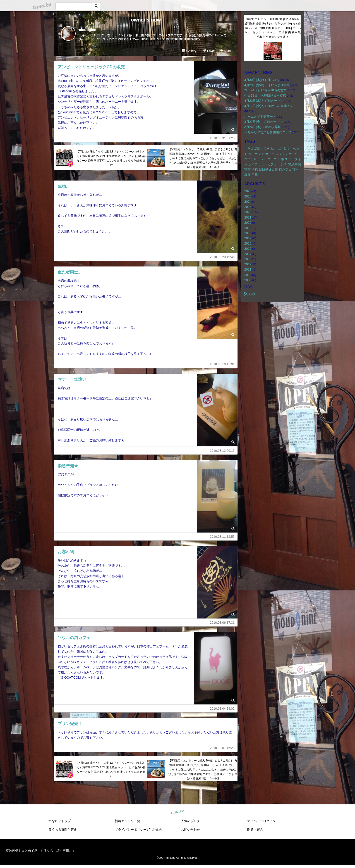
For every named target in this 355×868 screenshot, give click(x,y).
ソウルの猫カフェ (74, 638)
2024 (248, 202)
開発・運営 (255, 830)
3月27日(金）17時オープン (264, 122)
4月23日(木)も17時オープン (264, 101)
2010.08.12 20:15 (222, 451)
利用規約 (155, 830)
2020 (248, 223)
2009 (248, 280)
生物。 (64, 186)
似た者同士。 (70, 272)
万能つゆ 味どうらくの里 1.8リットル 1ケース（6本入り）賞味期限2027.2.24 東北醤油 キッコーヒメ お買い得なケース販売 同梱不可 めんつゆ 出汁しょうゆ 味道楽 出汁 (111, 158)
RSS (250, 294)
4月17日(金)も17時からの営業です (269, 106)
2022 (248, 212)
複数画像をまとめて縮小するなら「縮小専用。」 (41, 851)
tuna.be (177, 812)
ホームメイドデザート (260, 117)
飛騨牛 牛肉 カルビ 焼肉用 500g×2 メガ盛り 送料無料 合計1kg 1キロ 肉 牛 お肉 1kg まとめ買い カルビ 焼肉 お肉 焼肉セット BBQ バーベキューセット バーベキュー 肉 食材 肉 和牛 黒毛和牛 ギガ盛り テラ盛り (272, 28)
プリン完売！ (70, 724)
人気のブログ (190, 821)
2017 (248, 238)
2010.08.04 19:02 (222, 709)
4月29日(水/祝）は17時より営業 (267, 85)
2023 (248, 207)
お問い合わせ (190, 830)
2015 (248, 249)
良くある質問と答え (63, 830)
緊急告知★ (68, 466)
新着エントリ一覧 (127, 821)
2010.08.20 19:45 (222, 257)
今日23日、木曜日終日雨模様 (265, 95)
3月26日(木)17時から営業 (262, 127)
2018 (248, 233)
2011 (248, 269)
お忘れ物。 (68, 552)
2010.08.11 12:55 (222, 537)
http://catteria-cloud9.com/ (183, 39)
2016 (248, 243)
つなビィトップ (60, 821)
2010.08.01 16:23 (222, 748)
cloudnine (88, 30)
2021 (248, 217)
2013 (248, 259)
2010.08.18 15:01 (222, 364)
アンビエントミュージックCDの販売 (91, 67)
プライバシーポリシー (131, 830)
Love (209, 51)
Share (226, 51)
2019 (248, 228)
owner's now (146, 20)
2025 (248, 196)
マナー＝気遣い (72, 379)
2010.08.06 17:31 (222, 623)
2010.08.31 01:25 (222, 138)
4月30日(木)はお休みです (262, 80)
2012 (248, 264)
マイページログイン (261, 821)
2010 (248, 275)
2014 (248, 254)
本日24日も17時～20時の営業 (265, 90)
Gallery (189, 51)
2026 (248, 191)
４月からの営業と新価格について (268, 132)
